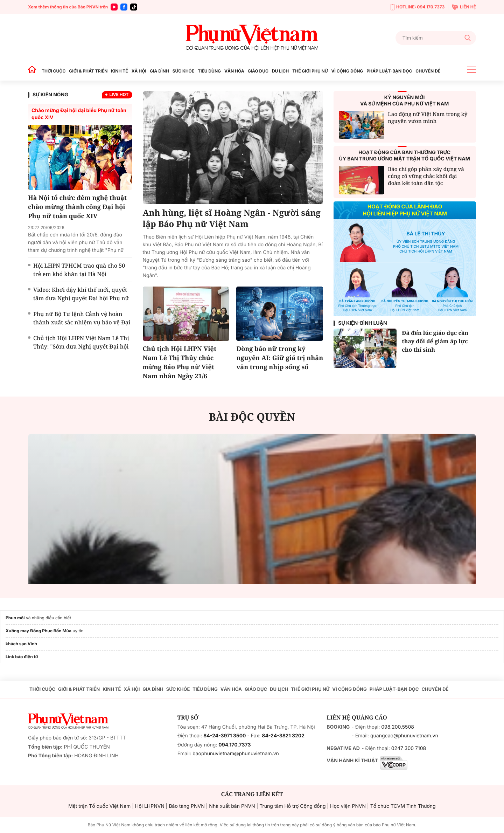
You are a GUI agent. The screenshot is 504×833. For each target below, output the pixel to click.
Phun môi (15, 618)
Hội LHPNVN (150, 806)
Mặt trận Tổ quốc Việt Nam (99, 806)
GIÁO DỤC (258, 71)
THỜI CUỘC (54, 71)
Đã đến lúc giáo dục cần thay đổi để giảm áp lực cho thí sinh (435, 341)
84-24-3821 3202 (283, 736)
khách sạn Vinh (21, 644)
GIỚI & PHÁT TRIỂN (88, 71)
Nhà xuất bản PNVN (232, 806)
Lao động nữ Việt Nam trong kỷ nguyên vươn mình (428, 118)
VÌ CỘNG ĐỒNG (347, 71)
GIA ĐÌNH (159, 71)
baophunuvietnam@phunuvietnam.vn (236, 754)
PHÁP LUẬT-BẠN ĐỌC (389, 71)
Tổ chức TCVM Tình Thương (403, 806)
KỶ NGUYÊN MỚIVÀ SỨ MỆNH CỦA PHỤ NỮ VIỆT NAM (404, 101)
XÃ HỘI (139, 71)
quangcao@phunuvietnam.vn (404, 736)
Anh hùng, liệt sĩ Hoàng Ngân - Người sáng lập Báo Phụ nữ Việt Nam (232, 219)
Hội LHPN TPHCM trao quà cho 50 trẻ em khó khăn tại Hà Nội (79, 270)
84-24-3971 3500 (225, 736)
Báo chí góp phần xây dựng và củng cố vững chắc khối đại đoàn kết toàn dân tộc (426, 176)
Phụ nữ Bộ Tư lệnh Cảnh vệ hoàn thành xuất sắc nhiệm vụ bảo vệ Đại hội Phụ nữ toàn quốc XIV (82, 322)
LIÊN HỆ (464, 7)
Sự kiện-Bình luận (362, 323)
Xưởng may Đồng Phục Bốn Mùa (38, 631)
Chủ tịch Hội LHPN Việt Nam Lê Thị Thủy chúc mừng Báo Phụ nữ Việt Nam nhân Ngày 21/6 (180, 363)
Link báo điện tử (22, 657)
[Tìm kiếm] (436, 38)
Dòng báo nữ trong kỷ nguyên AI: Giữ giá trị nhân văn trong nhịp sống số (280, 358)
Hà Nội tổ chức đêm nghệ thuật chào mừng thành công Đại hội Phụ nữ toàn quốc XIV (77, 207)
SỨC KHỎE (183, 71)
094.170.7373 (234, 745)
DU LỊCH (280, 71)
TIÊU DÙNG (209, 71)
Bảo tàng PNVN (187, 806)
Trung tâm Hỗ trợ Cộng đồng (292, 806)
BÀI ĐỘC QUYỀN (252, 417)
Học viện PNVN (348, 806)
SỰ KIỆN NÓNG (50, 95)
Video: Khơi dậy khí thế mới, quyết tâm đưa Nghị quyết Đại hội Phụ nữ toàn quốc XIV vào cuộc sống (81, 298)
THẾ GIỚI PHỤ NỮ (310, 71)
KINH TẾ (119, 71)
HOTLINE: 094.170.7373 (418, 7)
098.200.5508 (398, 727)
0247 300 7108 (409, 748)
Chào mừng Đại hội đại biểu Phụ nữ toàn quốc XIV (79, 114)
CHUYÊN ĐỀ (428, 71)
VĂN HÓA (234, 71)
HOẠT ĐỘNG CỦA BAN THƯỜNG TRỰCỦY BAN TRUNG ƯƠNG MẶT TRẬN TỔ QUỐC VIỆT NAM (405, 156)
